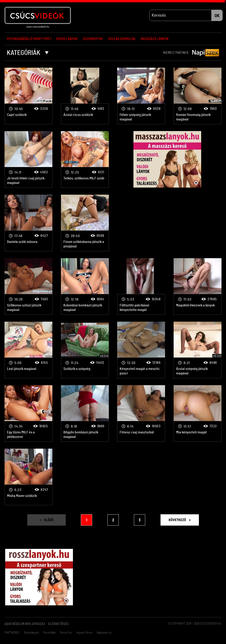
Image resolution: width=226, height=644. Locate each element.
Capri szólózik (28, 96)
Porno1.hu (66, 633)
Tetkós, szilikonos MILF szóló (85, 160)
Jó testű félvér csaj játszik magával (28, 160)
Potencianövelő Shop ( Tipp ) (29, 39)
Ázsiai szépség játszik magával (198, 350)
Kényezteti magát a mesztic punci (141, 350)
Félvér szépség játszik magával (141, 96)
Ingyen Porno (84, 633)
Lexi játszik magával (28, 350)
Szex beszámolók (122, 39)
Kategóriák (28, 53)
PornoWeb (49, 633)
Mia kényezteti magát (198, 414)
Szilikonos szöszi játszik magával (28, 287)
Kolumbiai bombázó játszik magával (85, 287)
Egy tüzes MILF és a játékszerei (28, 414)
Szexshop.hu (93, 39)
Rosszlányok (67, 39)
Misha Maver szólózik (28, 477)
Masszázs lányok (155, 39)
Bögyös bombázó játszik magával (85, 414)
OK (217, 16)
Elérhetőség (58, 624)
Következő (180, 520)
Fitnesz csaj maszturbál (141, 414)
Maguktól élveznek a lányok (198, 287)
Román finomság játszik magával (198, 96)
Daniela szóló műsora (28, 223)
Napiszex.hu (104, 633)
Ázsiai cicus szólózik (85, 96)
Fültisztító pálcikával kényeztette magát (141, 287)
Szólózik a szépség (85, 350)
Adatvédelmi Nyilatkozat (25, 624)
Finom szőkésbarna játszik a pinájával (85, 223)
